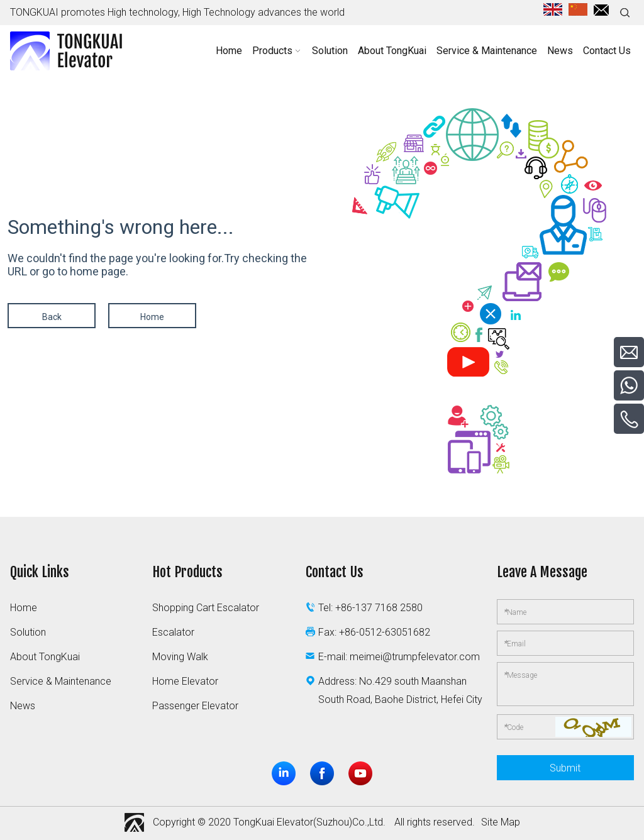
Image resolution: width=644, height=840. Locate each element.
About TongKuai (45, 657)
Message (520, 675)
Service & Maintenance (61, 681)
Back (52, 317)
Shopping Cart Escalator (206, 608)
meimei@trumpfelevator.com (415, 657)
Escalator (173, 632)
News (23, 706)
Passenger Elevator (195, 706)
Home (152, 317)
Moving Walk (180, 657)
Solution (28, 632)
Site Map (501, 822)
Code (513, 727)
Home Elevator (185, 681)
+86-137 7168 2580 (379, 608)
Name (515, 612)
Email (514, 643)
